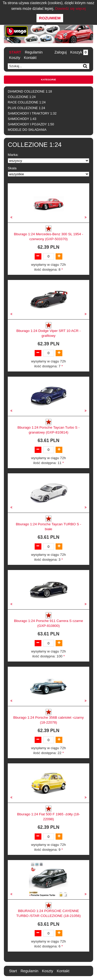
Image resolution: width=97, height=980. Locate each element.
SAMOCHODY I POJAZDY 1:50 (31, 124)
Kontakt (30, 58)
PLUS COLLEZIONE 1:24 (26, 108)
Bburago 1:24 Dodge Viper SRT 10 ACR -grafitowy (48, 333)
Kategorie (49, 79)
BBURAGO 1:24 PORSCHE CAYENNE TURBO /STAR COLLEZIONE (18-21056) (48, 913)
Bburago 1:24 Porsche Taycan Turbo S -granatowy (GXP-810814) (49, 430)
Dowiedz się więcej (70, 9)
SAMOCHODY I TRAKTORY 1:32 (32, 113)
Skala (12, 168)
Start (15, 52)
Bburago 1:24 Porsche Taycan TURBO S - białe (48, 527)
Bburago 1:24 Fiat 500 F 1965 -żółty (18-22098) (48, 817)
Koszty (15, 58)
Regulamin (34, 52)
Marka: (13, 155)
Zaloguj (60, 52)
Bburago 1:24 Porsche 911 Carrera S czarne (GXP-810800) (48, 623)
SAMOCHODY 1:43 (22, 119)
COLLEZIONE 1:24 (22, 97)
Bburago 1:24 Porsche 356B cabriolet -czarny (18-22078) (48, 720)
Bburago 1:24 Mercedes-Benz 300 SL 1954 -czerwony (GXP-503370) (48, 237)
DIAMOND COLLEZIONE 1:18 (30, 92)
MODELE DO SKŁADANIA (27, 130)
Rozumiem (50, 18)
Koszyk (79, 52)
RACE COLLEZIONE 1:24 (27, 102)
